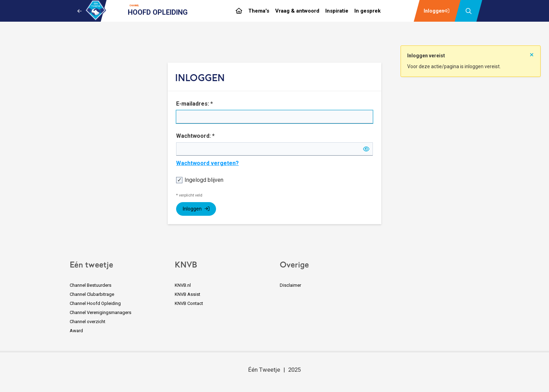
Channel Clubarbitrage (92, 294)
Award (76, 331)
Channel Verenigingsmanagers (100, 312)
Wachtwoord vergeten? (207, 163)
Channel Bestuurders (91, 285)
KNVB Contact (189, 303)
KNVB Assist (187, 294)
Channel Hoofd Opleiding (95, 303)
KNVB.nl (183, 285)
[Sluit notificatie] (532, 53)
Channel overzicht (88, 322)
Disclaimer (290, 285)
